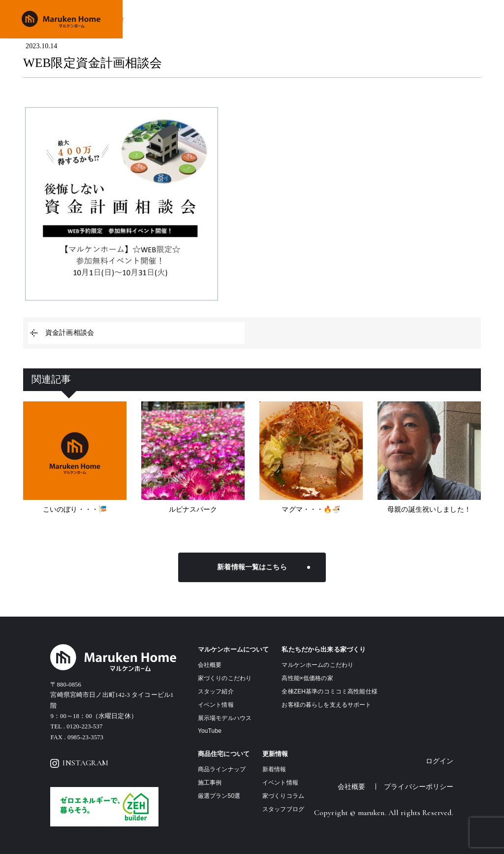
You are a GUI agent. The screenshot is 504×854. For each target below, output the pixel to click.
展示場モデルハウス (225, 718)
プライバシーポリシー (419, 787)
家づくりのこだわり (260, 19)
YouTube (210, 731)
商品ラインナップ (320, 19)
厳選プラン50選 (219, 796)
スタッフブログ (283, 809)
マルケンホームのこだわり (317, 665)
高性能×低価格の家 (307, 678)
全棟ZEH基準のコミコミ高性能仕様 (329, 691)
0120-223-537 (84, 726)
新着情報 (274, 769)
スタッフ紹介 (216, 691)
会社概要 (442, 19)
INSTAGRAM (79, 763)
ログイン (440, 761)
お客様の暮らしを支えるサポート (326, 705)
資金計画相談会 (70, 333)
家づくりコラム (283, 796)
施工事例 (364, 19)
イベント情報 (403, 19)
